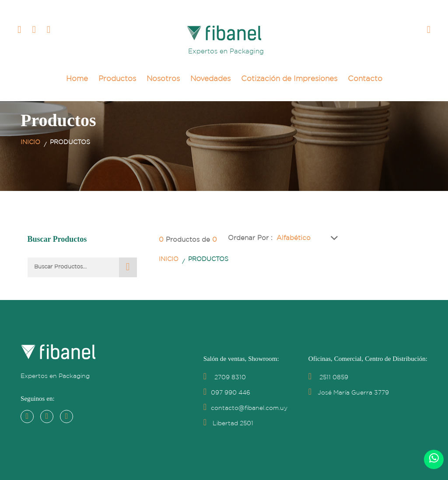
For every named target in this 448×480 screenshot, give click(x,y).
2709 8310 (225, 378)
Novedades (210, 79)
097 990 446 (227, 393)
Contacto (365, 79)
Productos (117, 79)
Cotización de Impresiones (289, 79)
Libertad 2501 (228, 424)
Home (77, 79)
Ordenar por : (250, 238)
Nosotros (163, 79)
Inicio (30, 142)
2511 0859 (328, 378)
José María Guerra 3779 (349, 393)
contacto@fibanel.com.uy (245, 408)
